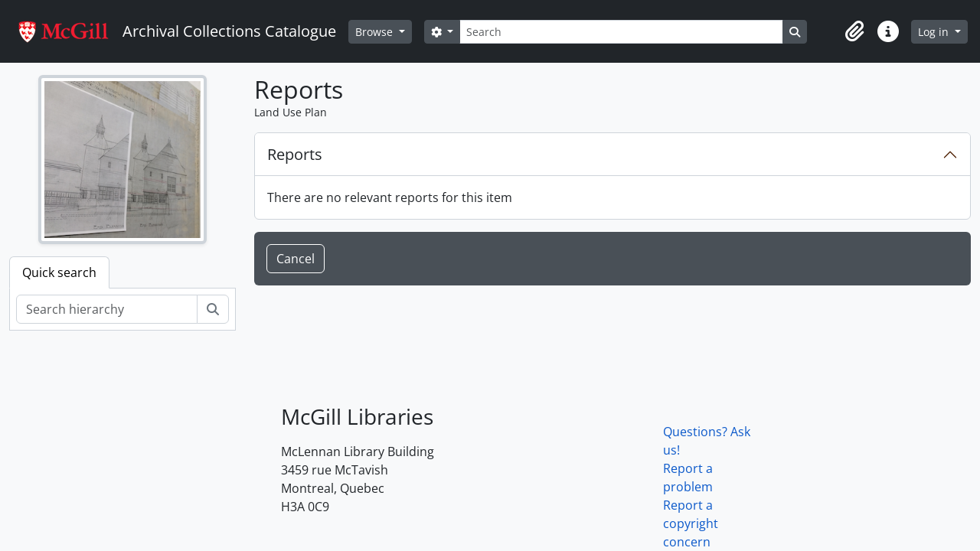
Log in (935, 32)
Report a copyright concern (691, 523)
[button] (854, 31)
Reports (295, 154)
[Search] (621, 32)
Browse (376, 32)
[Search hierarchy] (107, 309)
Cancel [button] (296, 259)
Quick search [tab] (59, 272)
